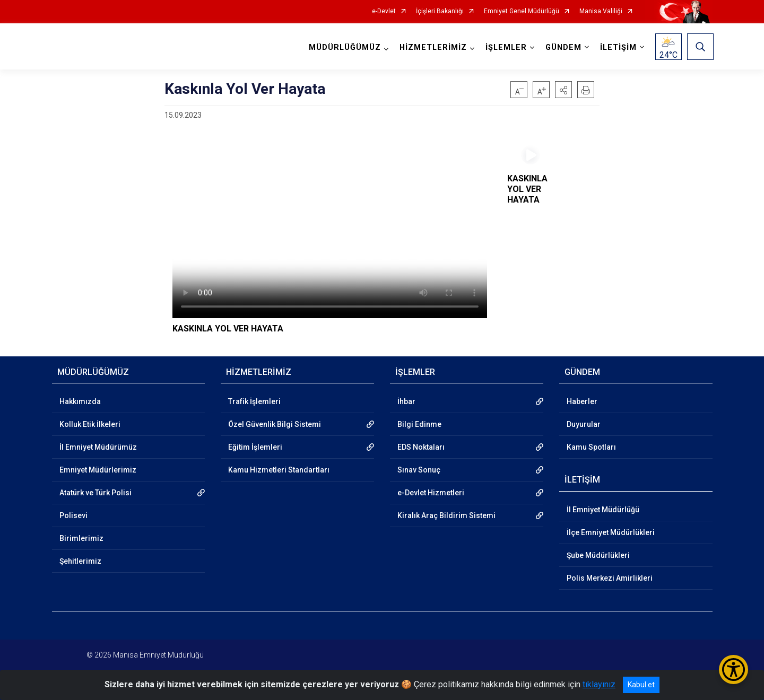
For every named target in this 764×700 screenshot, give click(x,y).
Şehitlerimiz (80, 561)
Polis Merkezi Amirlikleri (610, 578)
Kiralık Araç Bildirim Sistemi (446, 515)
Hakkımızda (80, 401)
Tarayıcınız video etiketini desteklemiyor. (330, 230)
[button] (563, 90)
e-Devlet (384, 11)
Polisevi (73, 515)
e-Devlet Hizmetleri (431, 493)
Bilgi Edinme (419, 424)
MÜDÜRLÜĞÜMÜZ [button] (344, 47)
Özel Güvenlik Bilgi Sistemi (275, 424)
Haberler (582, 401)
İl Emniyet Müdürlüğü (603, 510)
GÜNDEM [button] (562, 47)
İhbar (406, 401)
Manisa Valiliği (601, 11)
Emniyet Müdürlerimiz (98, 470)
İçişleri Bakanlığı (440, 11)
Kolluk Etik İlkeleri (90, 424)
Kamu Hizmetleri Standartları (279, 470)
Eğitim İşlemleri (255, 447)
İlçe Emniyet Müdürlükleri (611, 532)
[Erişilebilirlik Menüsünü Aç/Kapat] (733, 670)
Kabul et (641, 685)
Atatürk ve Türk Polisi (95, 493)
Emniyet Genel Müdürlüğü (522, 11)
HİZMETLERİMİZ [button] (432, 47)
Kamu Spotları (591, 447)
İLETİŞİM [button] (617, 47)
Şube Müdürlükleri (598, 555)
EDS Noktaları (421, 447)
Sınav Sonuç (419, 470)
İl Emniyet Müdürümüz (98, 447)
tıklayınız (599, 684)
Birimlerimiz (81, 538)
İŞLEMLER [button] (505, 47)
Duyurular (584, 424)
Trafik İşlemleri (254, 401)
